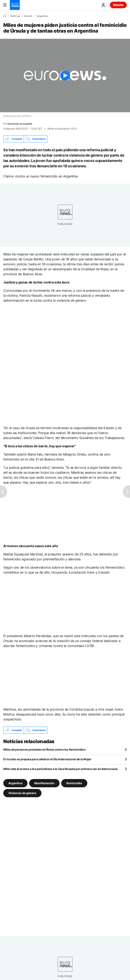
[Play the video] (65, 76)
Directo (118, 5)
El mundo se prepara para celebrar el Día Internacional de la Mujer (47, 759)
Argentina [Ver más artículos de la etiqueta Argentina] (15, 783)
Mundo (28, 16)
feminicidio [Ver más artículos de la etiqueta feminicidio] (74, 783)
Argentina (42, 16)
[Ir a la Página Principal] (15, 5)
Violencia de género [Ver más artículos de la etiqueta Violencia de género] (22, 793)
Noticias (15, 16)
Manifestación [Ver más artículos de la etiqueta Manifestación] (44, 783)
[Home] (5, 16)
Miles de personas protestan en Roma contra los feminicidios (44, 749)
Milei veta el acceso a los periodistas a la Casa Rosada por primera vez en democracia (60, 769)
